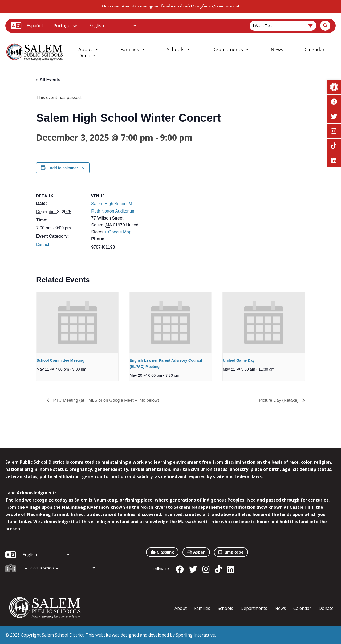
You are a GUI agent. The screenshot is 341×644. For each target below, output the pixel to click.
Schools (179, 49)
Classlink (162, 552)
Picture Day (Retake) (279, 400)
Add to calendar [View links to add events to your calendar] (64, 168)
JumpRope (231, 552)
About (89, 49)
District (43, 245)
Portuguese (65, 26)
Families (133, 49)
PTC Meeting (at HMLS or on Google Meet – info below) (105, 400)
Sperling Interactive (195, 635)
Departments (231, 49)
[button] (334, 87)
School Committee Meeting (60, 360)
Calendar (315, 49)
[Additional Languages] (113, 26)
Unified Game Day (239, 360)
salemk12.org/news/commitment (208, 6)
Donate (87, 55)
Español (35, 26)
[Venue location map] (174, 219)
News (277, 49)
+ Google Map (118, 232)
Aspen (196, 552)
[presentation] (77, 323)
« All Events (48, 80)
